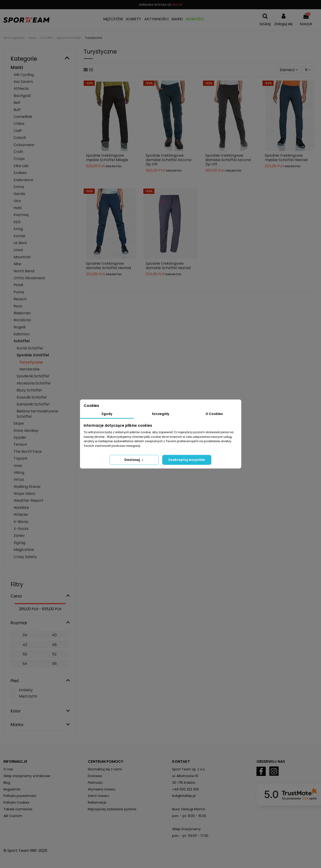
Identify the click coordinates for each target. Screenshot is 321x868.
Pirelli (18, 285)
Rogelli (19, 327)
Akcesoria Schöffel (34, 383)
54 (25, 664)
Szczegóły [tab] (160, 414)
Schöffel (22, 341)
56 (54, 664)
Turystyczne (31, 362)
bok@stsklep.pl (184, 796)
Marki (17, 68)
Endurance (23, 180)
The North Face (28, 452)
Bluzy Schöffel (29, 390)
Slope (19, 423)
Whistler (21, 515)
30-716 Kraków (184, 783)
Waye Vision (24, 494)
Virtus (19, 479)
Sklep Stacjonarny (186, 829)
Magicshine (24, 550)
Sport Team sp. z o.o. (189, 769)
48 (54, 645)
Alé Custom (13, 816)
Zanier (19, 536)
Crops (19, 159)
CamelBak (23, 117)
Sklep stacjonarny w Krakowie (27, 776)
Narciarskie (29, 369)
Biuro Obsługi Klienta (188, 809)
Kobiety (26, 690)
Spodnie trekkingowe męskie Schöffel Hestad (286, 158)
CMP (18, 131)
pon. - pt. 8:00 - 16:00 (189, 816)
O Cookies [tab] (214, 414)
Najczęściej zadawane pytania (112, 809)
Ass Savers (23, 82)
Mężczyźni (28, 696)
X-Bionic (21, 522)
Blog (7, 783)
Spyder (20, 437)
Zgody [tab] (107, 414)
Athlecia (21, 89)
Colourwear (24, 145)
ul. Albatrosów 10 (185, 776)
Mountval (22, 257)
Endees (20, 173)
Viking (19, 473)
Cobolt (20, 138)
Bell (17, 103)
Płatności (95, 783)
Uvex (18, 466)
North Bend (24, 271)
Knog (18, 229)
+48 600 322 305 (186, 789)
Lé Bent (20, 243)
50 (25, 654)
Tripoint (21, 458)
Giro (17, 201)
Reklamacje (97, 802)
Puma (19, 292)
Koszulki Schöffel (32, 397)
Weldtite (21, 508)
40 (54, 635)
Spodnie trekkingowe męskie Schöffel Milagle (107, 158)
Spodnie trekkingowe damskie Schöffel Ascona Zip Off (168, 160)
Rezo (18, 306)
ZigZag (19, 543)
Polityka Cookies (16, 802)
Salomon (22, 334)
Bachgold (22, 96)
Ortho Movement (29, 278)
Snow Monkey (26, 431)
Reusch (20, 299)
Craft (18, 152)
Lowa (18, 250)
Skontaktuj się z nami (105, 769)
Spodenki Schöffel (33, 376)
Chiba (19, 124)
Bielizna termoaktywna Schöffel (37, 414)
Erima (19, 187)
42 (25, 645)
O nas (8, 769)
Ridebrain (22, 313)
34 (25, 635)
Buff (17, 110)
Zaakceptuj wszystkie (187, 460)
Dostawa (95, 776)
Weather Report (28, 500)
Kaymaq (21, 215)
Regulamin (12, 789)
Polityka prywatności (20, 796)
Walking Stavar (27, 487)
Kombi (19, 236)
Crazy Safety (25, 557)
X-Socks (21, 529)
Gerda (19, 194)
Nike (17, 264)
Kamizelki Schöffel (33, 404)
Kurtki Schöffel (30, 348)
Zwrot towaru (98, 796)
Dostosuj (134, 460)
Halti (18, 208)
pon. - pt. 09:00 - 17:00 (190, 836)
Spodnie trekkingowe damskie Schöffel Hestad (108, 266)
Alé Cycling (24, 75)
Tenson (20, 444)
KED (17, 222)
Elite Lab (21, 166)
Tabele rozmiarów (18, 809)
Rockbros (22, 320)
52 (54, 654)
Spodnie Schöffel (33, 355)
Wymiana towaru (102, 789)
